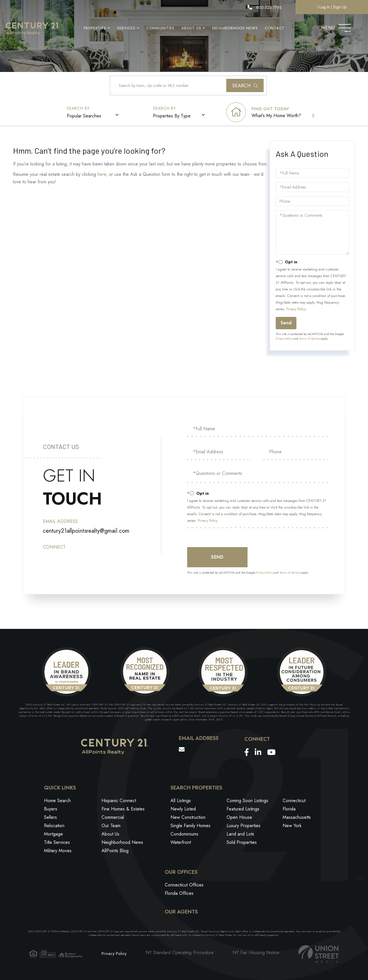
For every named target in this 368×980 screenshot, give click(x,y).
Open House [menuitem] (239, 818)
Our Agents (181, 912)
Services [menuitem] (126, 28)
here (102, 175)
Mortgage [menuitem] (53, 835)
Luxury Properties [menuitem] (244, 826)
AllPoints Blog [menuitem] (115, 851)
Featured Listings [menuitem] (243, 809)
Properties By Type (172, 116)
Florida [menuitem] (289, 809)
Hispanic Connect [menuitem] (119, 801)
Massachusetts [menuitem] (297, 818)
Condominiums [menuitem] (184, 835)
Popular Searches (84, 116)
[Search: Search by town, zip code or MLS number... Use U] (188, 85)
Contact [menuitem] (275, 28)
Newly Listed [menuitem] (183, 809)
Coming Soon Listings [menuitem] (247, 801)
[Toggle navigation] (345, 26)
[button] (245, 85)
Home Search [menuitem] (57, 801)
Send (286, 323)
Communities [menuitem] (160, 28)
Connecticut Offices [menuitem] (184, 885)
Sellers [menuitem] (50, 818)
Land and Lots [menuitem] (240, 835)
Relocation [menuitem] (54, 826)
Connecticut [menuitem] (294, 801)
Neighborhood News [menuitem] (235, 28)
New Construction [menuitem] (188, 818)
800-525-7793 (265, 7)
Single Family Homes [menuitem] (190, 826)
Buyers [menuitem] (51, 809)
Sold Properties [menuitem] (242, 843)
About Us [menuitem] (191, 28)
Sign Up (340, 7)
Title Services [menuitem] (57, 843)
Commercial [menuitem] (113, 818)
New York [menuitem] (292, 826)
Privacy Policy (296, 309)
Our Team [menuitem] (111, 826)
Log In (325, 7)
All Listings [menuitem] (181, 801)
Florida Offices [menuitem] (179, 894)
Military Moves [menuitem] (58, 851)
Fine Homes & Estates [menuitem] (123, 809)
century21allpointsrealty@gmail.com (86, 531)
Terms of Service (309, 339)
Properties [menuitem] (95, 28)
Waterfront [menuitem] (181, 843)
